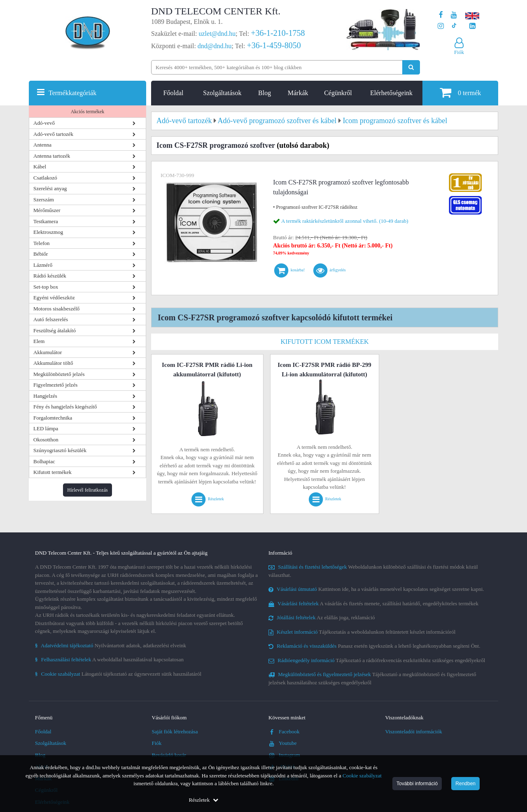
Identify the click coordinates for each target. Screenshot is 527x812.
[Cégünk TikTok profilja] (454, 26)
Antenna (42, 145)
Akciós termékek (88, 112)
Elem (39, 341)
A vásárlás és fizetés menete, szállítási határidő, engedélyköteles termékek (373, 603)
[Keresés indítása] (411, 67)
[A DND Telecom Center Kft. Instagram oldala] (441, 26)
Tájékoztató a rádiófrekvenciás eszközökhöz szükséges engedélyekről (377, 660)
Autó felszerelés (51, 319)
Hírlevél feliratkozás (87, 490)
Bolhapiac (44, 461)
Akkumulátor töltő (53, 363)
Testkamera (46, 221)
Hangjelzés (45, 396)
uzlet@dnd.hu (217, 34)
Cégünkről (338, 93)
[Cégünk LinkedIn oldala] (472, 26)
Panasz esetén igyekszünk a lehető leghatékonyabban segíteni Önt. (374, 646)
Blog (265, 93)
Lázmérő (43, 265)
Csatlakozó (45, 178)
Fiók (157, 743)
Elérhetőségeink (391, 93)
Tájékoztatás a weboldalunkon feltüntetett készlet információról (362, 632)
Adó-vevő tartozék (53, 134)
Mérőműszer (47, 210)
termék (460, 92)
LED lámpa (46, 428)
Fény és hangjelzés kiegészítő (65, 407)
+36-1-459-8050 (274, 45)
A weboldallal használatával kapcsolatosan (109, 659)
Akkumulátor (48, 352)
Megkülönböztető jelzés (59, 374)
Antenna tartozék (52, 156)
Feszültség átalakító (55, 330)
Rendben (465, 784)
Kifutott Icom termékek (324, 342)
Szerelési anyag (50, 188)
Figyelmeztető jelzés (55, 385)
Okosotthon (46, 440)
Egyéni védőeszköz (54, 297)
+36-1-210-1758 (278, 33)
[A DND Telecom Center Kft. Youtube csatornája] (454, 15)
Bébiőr (41, 254)
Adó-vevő (44, 123)
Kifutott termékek (52, 472)
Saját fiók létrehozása (175, 731)
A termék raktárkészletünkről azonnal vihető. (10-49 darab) (345, 221)
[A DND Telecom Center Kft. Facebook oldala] (441, 15)
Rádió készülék (50, 276)
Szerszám (44, 199)
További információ (417, 784)
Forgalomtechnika (53, 418)
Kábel (40, 167)
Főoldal (174, 93)
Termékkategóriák (72, 93)
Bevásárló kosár (169, 755)
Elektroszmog (48, 232)
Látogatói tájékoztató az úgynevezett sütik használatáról (118, 674)
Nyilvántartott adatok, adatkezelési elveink (111, 645)
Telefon (42, 243)
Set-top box (46, 287)
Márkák (298, 93)
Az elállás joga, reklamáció (322, 617)
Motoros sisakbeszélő (56, 309)
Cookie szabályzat (362, 776)
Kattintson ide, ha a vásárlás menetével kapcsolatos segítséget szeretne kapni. (376, 589)
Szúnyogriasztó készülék (60, 450)
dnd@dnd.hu (215, 46)
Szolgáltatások (222, 93)
